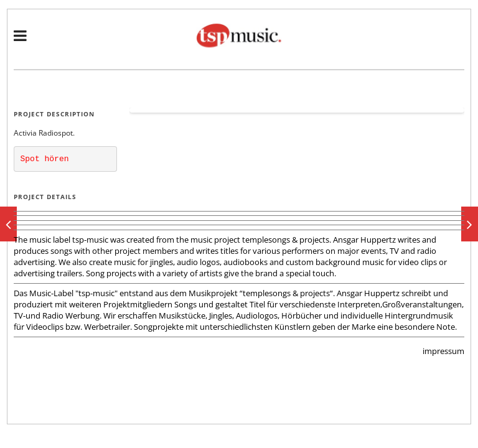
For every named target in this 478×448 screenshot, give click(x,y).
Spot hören (45, 159)
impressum (443, 351)
